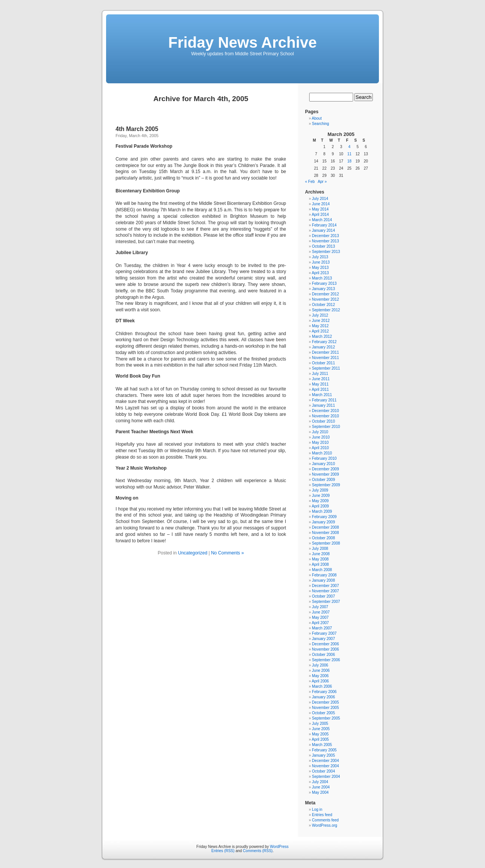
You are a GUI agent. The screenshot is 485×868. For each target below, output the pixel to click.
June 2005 (321, 729)
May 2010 (320, 443)
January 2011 (323, 405)
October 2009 (323, 480)
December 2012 (325, 294)
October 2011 (323, 363)
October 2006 (323, 655)
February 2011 (324, 400)
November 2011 (325, 358)
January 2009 (323, 522)
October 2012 (323, 305)
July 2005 (320, 724)
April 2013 (320, 273)
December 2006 (325, 644)
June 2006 (321, 671)
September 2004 (326, 777)
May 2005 (320, 734)
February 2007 (324, 633)
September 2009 (326, 485)
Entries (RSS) (223, 851)
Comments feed (325, 820)
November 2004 (325, 766)
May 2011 (320, 384)
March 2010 (322, 453)
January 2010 (323, 464)
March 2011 (322, 395)
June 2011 (321, 379)
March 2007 (322, 628)
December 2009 (325, 469)
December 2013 (325, 236)
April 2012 (320, 331)
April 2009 (320, 506)
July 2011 (320, 374)
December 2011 (325, 352)
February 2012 (324, 342)
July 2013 (320, 257)
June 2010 (321, 437)
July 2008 (320, 549)
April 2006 (320, 681)
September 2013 (326, 252)
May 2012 (320, 326)
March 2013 (322, 278)
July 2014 (320, 199)
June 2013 (321, 262)
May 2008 (320, 559)
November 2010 (325, 416)
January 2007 (323, 639)
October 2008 (323, 538)
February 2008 (324, 575)
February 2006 (324, 692)
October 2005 (323, 713)
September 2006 (326, 660)
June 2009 (321, 496)
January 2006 (323, 697)
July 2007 (320, 607)
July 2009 (320, 490)
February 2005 (324, 750)
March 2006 (322, 686)
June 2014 (321, 204)
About (317, 118)
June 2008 (321, 554)
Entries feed (322, 815)
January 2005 (323, 755)
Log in (317, 809)
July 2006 (320, 665)
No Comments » (228, 553)
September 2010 (326, 427)
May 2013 (320, 268)
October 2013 (323, 246)
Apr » (322, 182)
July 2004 (320, 782)
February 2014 (324, 225)
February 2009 (324, 517)
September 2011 (326, 368)
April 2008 (320, 564)
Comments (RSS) (258, 851)
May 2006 (320, 676)
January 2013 (323, 289)
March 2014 (322, 220)
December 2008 (325, 527)
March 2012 (322, 336)
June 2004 (321, 787)
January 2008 (323, 580)
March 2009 (322, 511)
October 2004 (323, 771)
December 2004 (325, 761)
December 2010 (325, 411)
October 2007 (323, 596)
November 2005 (325, 708)
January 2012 (323, 347)
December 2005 (325, 702)
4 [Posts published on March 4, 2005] (349, 147)
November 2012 (325, 299)
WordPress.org (325, 825)
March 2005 (322, 745)
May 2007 (320, 617)
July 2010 (320, 432)
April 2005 (320, 739)
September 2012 (326, 310)
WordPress (279, 847)
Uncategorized (193, 553)
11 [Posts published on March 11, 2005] (349, 154)
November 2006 (325, 649)
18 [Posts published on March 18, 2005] (349, 161)
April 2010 (320, 448)
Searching (320, 124)
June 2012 (321, 321)
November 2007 (325, 591)
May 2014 (320, 209)
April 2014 (320, 215)
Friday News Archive (242, 42)
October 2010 (323, 421)
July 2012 (320, 315)
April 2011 (320, 390)
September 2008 (326, 543)
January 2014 (323, 230)
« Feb (310, 182)
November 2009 (325, 474)
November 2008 (325, 533)
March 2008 (322, 570)
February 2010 (324, 458)
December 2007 (325, 586)
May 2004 (320, 792)
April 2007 (320, 623)
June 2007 (321, 612)
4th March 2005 (137, 129)
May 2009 (320, 501)
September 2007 (326, 602)
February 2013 (324, 283)
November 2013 (325, 241)
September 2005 (326, 718)
